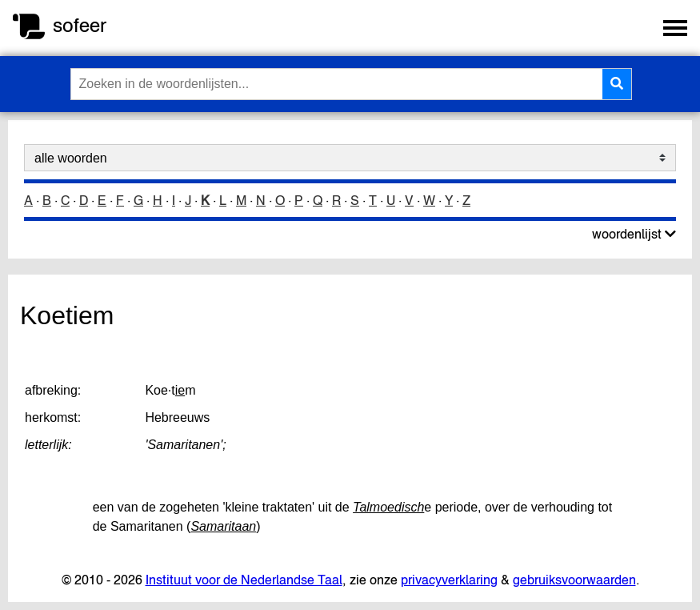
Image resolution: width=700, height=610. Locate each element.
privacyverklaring (449, 580)
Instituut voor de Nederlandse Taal (244, 580)
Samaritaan (223, 526)
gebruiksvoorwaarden (574, 580)
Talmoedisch (388, 507)
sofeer (80, 25)
